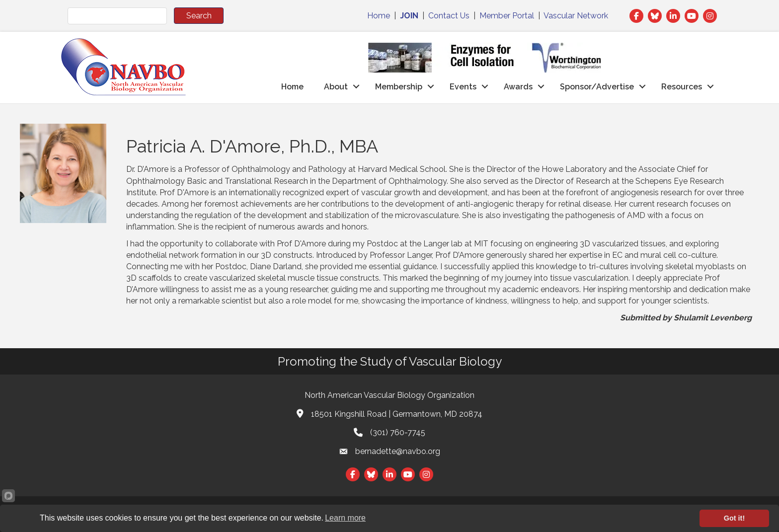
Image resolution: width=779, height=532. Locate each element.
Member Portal (507, 16)
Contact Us (449, 16)
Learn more (345, 518)
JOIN (409, 16)
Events (463, 87)
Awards (518, 87)
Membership (399, 87)
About (336, 87)
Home (379, 16)
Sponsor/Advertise (597, 87)
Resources (682, 87)
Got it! (734, 518)
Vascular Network (576, 16)
